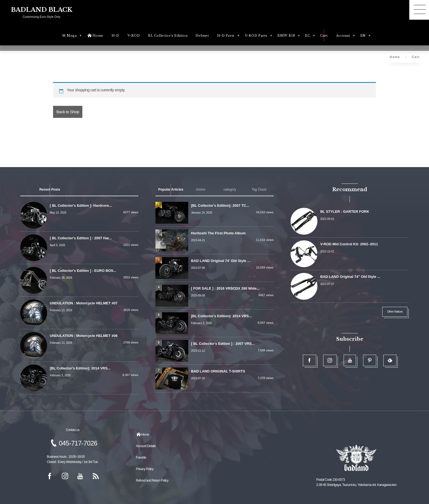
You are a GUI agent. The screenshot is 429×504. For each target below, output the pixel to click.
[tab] (50, 190)
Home (395, 57)
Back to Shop (68, 112)
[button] (419, 10)
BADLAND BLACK (42, 10)
